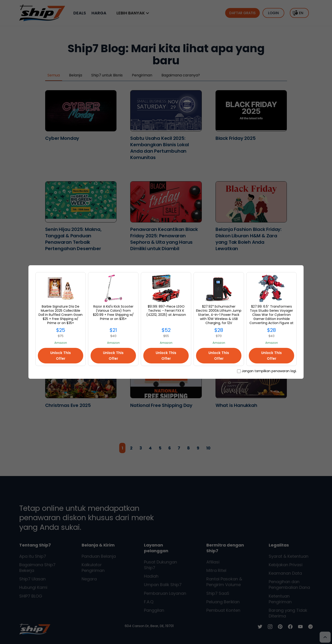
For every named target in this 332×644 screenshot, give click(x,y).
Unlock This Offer (61, 356)
